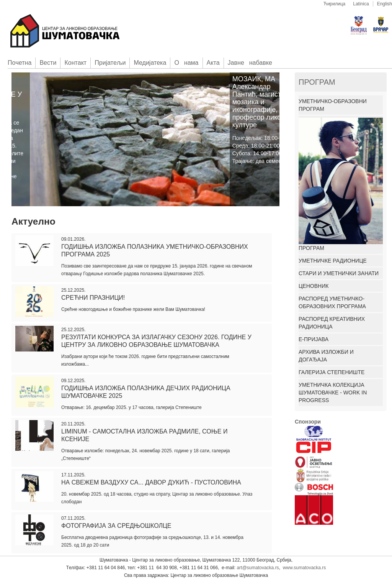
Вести (48, 63)
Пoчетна (20, 63)
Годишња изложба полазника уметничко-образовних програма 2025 (155, 250)
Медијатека (150, 63)
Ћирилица (335, 4)
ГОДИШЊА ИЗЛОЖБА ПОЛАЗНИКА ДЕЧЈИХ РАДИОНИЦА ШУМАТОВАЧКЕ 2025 (146, 392)
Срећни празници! (93, 298)
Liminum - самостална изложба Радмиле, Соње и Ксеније (144, 435)
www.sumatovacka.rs (305, 568)
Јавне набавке (250, 63)
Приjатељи (110, 63)
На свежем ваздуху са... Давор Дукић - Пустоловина (151, 482)
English (385, 4)
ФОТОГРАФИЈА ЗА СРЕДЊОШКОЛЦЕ (116, 526)
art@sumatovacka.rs (258, 568)
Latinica (361, 4)
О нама (186, 63)
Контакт (75, 63)
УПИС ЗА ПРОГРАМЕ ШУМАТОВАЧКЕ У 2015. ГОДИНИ (43, 90)
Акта (213, 63)
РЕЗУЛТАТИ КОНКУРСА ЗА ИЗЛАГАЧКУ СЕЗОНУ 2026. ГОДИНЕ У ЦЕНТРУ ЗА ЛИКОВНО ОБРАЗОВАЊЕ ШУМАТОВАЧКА (156, 341)
